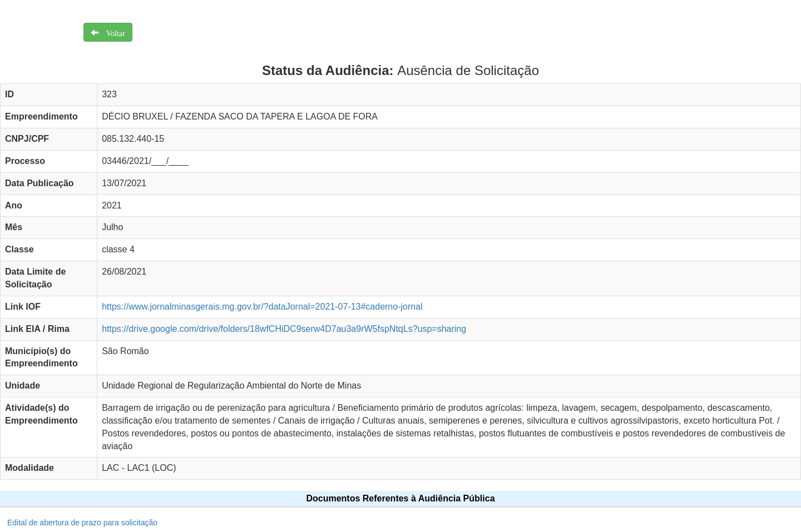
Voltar (112, 32)
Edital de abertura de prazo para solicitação (82, 523)
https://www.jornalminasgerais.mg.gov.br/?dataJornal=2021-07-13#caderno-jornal (262, 307)
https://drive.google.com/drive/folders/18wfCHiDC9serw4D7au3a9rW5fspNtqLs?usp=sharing (284, 329)
